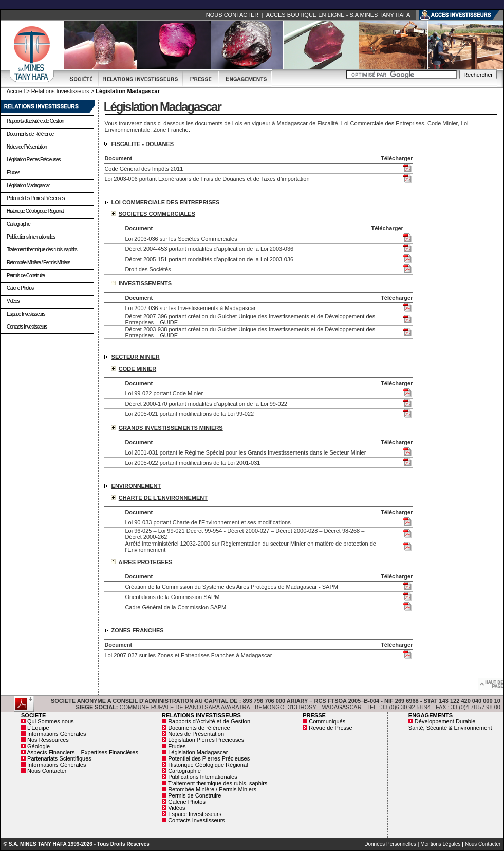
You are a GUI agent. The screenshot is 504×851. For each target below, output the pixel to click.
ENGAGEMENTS (431, 715)
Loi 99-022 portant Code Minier (164, 393)
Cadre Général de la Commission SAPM (175, 607)
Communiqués (327, 721)
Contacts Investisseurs (27, 327)
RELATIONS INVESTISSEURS (201, 715)
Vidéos (13, 301)
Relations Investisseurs (60, 91)
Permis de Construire (26, 275)
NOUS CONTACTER (232, 15)
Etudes (13, 173)
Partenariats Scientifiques (59, 758)
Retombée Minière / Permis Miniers (38, 262)
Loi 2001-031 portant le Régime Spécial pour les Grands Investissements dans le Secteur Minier (245, 452)
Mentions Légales (440, 844)
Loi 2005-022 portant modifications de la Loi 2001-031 (192, 463)
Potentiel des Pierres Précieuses (36, 198)
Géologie (39, 746)
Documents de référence (199, 728)
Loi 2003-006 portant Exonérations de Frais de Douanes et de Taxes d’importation (207, 179)
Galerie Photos (20, 288)
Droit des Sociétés (148, 269)
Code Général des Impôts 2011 (144, 169)
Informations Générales (57, 734)
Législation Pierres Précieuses (34, 160)
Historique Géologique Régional (35, 211)
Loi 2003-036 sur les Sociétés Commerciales (181, 239)
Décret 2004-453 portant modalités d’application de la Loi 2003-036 (209, 249)
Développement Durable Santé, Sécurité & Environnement (450, 725)
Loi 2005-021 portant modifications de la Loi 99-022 (189, 414)
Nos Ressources (48, 740)
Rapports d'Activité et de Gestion (209, 721)
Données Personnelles (390, 844)
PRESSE (314, 715)
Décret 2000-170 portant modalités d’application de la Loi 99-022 (206, 404)
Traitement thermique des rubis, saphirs (42, 250)
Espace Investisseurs (26, 314)
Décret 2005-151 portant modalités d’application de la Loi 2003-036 (209, 259)
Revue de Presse (330, 728)
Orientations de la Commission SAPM (172, 597)
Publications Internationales (31, 237)
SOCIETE (33, 715)
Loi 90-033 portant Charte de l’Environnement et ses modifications (208, 522)
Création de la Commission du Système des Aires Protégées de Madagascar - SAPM (231, 587)
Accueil (16, 91)
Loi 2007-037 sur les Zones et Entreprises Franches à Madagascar (188, 655)
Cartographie (18, 224)
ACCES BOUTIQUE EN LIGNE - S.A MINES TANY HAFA (338, 15)
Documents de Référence (30, 134)
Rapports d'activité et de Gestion (35, 121)
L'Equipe (38, 728)
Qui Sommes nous (50, 721)
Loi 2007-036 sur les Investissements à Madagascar (190, 308)
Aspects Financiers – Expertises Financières (82, 752)
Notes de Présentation (27, 147)
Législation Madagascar (28, 185)
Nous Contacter (47, 771)
